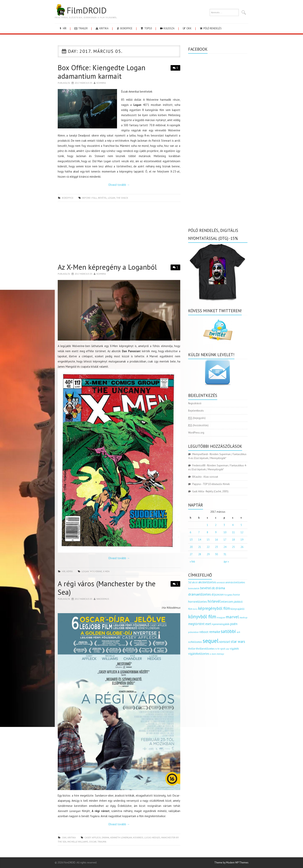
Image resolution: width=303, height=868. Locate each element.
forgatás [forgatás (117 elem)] (228, 595)
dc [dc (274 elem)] (213, 588)
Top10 (146, 28)
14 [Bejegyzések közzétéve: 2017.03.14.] (200, 540)
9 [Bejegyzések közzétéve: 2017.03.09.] (216, 532)
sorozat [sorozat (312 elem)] (225, 642)
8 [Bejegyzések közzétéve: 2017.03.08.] (207, 532)
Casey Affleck (93, 837)
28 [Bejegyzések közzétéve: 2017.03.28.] (200, 554)
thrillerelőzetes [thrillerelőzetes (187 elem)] (205, 648)
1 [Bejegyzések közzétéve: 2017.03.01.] (207, 525)
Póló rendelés (210, 28)
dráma (106, 837)
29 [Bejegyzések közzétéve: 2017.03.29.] (208, 554)
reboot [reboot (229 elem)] (204, 632)
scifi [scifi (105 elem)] (238, 632)
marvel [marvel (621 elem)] (232, 617)
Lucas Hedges (152, 837)
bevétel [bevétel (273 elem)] (206, 588)
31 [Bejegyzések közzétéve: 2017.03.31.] (225, 554)
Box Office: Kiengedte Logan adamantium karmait (101, 72)
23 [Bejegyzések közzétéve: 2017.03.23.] (216, 547)
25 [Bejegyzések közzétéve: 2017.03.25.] (233, 547)
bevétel (102, 198)
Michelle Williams (78, 842)
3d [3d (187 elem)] (190, 582)
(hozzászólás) (198, 425)
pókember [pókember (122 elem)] (194, 632)
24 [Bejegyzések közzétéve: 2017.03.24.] (225, 547)
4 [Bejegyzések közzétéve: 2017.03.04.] (233, 525)
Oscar (93, 842)
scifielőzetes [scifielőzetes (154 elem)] (195, 642)
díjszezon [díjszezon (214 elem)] (218, 594)
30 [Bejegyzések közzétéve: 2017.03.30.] (216, 554)
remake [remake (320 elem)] (215, 632)
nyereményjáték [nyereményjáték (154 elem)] (221, 624)
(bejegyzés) (197, 418)
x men (106, 571)
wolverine (96, 571)
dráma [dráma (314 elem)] (220, 588)
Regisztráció (195, 403)
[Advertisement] (119, 233)
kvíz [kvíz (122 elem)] (195, 609)
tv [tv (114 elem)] (216, 649)
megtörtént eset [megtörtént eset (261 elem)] (200, 624)
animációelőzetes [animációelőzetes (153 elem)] (235, 582)
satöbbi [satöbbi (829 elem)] (228, 631)
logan (112, 198)
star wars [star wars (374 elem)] (238, 641)
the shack (122, 198)
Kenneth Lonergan (121, 837)
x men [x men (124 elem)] (213, 654)
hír (63, 28)
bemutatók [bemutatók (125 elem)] (194, 588)
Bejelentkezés (196, 411)
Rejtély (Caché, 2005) (217, 491)
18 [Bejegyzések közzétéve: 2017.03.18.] (233, 540)
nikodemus (103, 599)
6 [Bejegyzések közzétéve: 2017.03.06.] (190, 532)
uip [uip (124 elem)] (227, 649)
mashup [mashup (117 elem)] (244, 617)
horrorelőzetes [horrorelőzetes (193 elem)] (198, 602)
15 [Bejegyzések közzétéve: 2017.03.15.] (208, 540)
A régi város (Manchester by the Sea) (107, 588)
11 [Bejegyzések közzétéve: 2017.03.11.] (233, 532)
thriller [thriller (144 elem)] (192, 649)
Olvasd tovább (119, 185)
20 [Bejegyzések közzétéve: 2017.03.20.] (191, 547)
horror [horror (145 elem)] (236, 595)
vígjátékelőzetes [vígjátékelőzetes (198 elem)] (199, 654)
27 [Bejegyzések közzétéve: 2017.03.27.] (191, 554)
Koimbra (101, 83)
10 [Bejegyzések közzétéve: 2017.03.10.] (225, 532)
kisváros (138, 837)
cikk (187, 28)
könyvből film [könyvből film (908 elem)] (202, 617)
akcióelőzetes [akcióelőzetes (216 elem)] (207, 582)
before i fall (90, 198)
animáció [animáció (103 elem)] (221, 582)
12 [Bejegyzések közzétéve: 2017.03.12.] (242, 532)
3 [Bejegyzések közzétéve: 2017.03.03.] (224, 525)
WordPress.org (196, 433)
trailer (81, 28)
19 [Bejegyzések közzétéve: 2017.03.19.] (242, 540)
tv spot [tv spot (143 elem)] (221, 649)
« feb (192, 562)
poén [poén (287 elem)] (234, 624)
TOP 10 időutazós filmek (216, 484)
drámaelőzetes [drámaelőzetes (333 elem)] (200, 594)
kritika (102, 28)
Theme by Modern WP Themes (231, 863)
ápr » (226, 562)
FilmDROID (81, 10)
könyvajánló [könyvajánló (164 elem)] (238, 609)
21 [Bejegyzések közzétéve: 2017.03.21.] (200, 547)
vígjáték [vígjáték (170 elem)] (234, 649)
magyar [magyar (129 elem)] (221, 617)
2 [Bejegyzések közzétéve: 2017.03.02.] (216, 525)
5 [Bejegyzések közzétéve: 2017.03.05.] (241, 525)
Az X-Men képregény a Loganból (107, 267)
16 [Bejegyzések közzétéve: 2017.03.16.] (216, 540)
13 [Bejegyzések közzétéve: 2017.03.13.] (191, 540)
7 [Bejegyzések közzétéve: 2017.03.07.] (199, 532)
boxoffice (124, 28)
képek (70, 571)
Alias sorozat (211, 477)
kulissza (167, 28)
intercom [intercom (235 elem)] (227, 601)
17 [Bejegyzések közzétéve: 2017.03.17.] (225, 540)
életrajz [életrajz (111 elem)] (220, 654)
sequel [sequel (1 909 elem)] (211, 641)
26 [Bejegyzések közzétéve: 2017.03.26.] (242, 547)
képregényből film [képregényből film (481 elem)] (214, 608)
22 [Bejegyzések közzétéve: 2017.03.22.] (208, 547)
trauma (102, 842)
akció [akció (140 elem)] (195, 582)
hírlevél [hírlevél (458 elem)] (214, 601)
